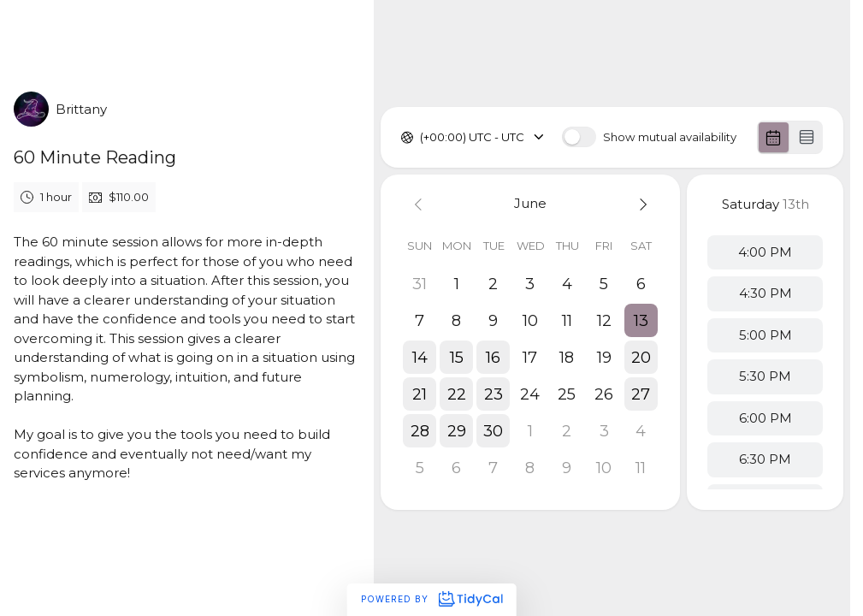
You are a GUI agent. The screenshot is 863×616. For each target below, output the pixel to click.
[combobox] (421, 138)
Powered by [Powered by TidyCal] (431, 599)
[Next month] (641, 204)
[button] (641, 320)
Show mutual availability (670, 137)
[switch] (579, 137)
